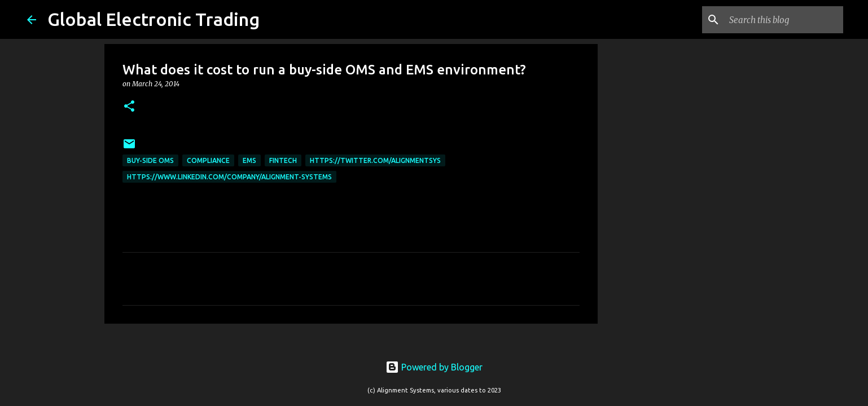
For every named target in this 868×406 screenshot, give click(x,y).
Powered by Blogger (434, 367)
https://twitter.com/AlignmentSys (375, 160)
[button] (129, 107)
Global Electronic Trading (154, 19)
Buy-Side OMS (150, 160)
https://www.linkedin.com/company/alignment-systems (229, 177)
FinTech (283, 160)
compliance (208, 160)
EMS (249, 160)
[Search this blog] (784, 20)
